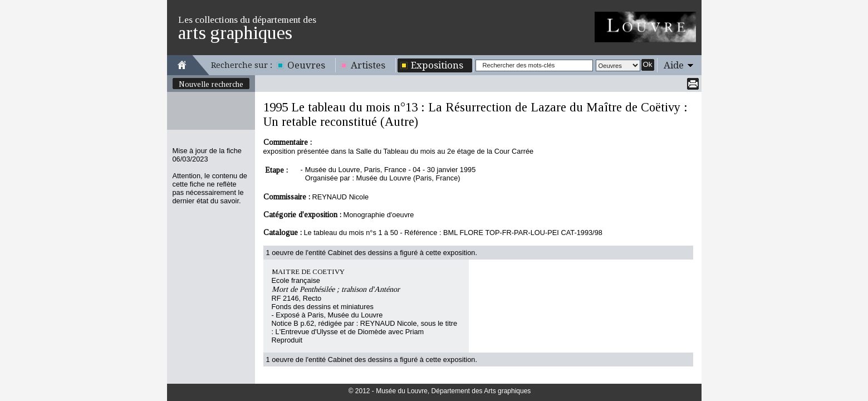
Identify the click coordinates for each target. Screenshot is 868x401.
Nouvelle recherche (211, 84)
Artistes (368, 65)
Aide (674, 65)
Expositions (437, 65)
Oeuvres (306, 65)
